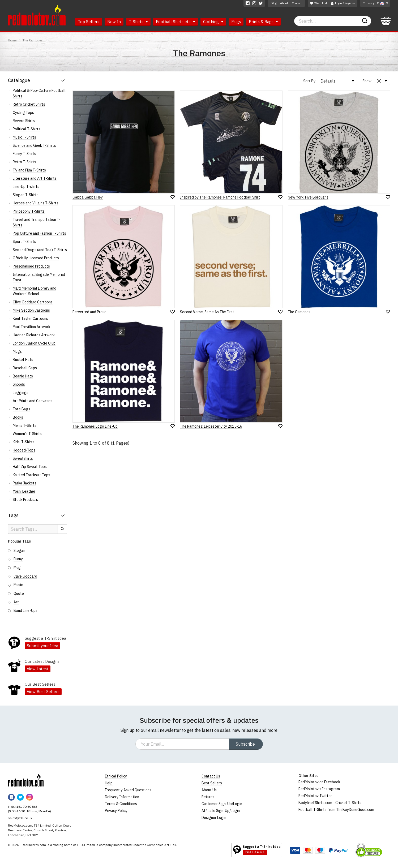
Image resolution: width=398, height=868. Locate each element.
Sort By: (310, 81)
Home (12, 40)
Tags (13, 515)
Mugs (236, 22)
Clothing (213, 22)
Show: (367, 81)
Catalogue (19, 80)
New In (114, 22)
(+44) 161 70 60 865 (23, 807)
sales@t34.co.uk (20, 818)
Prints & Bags (263, 22)
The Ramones (33, 40)
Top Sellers (89, 22)
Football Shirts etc (176, 22)
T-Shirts (138, 22)
